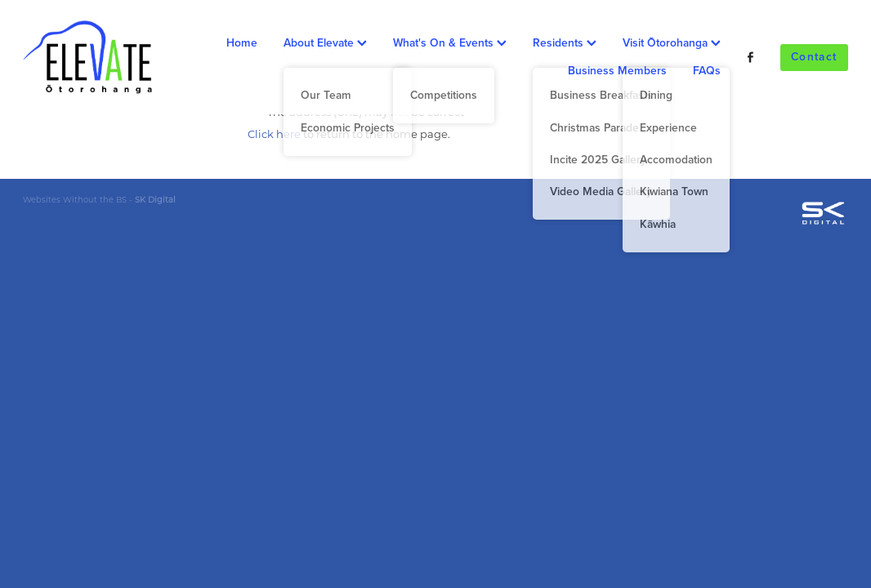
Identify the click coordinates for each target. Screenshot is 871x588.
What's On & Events (450, 42)
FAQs (707, 70)
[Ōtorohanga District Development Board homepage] (105, 57)
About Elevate (325, 42)
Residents (565, 42)
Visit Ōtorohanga (672, 42)
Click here (274, 134)
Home (242, 42)
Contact (814, 56)
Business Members (617, 70)
